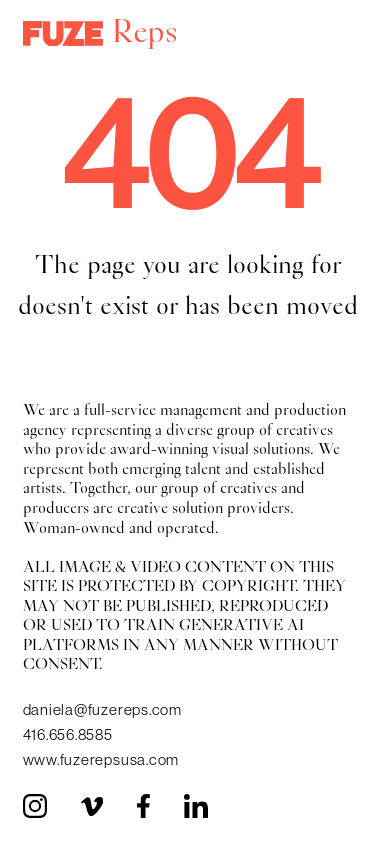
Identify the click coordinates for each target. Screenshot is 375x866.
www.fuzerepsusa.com (101, 759)
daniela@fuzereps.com (102, 709)
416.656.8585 (68, 734)
